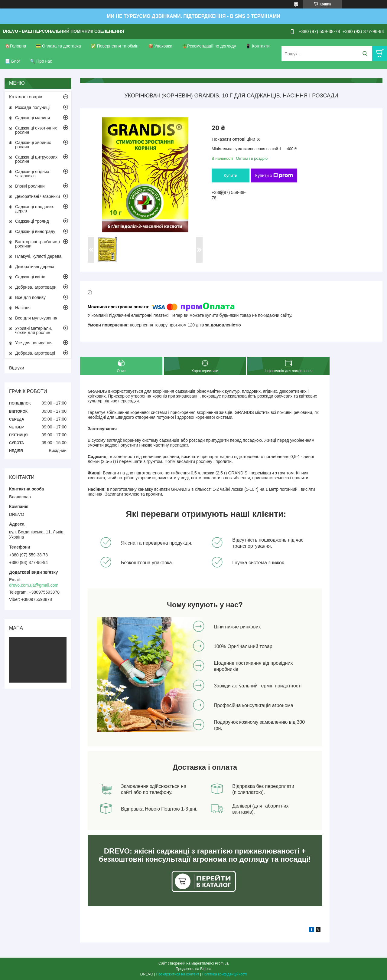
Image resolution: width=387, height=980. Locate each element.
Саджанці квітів (30, 277)
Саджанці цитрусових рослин (36, 159)
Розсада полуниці (32, 107)
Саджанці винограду (35, 231)
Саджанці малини (33, 118)
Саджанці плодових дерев (34, 209)
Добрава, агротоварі (35, 353)
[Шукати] (365, 54)
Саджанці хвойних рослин (33, 145)
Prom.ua (222, 963)
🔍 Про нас (41, 61)
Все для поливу (30, 297)
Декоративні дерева (35, 267)
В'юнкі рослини (30, 186)
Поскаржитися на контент (177, 974)
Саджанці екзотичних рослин (36, 130)
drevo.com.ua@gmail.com (34, 585)
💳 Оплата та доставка (58, 46)
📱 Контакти (257, 46)
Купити (231, 175)
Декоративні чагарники (37, 196)
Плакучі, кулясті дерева (38, 256)
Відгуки (17, 368)
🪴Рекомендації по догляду (209, 46)
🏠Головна (15, 46)
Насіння (23, 308)
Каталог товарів (26, 97)
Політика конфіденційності (225, 974)
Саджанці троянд (32, 221)
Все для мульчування (36, 318)
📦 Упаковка (160, 46)
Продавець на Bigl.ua (193, 969)
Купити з (274, 175)
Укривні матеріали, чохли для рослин (34, 330)
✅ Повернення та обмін (115, 46)
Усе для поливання (34, 343)
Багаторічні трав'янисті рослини (37, 244)
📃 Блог (13, 61)
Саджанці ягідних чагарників (32, 174)
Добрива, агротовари (36, 287)
